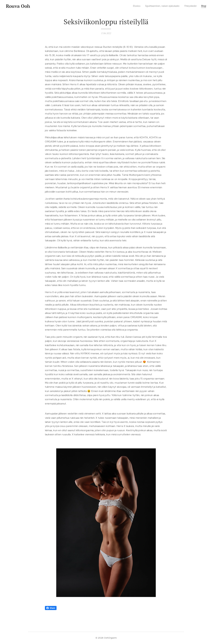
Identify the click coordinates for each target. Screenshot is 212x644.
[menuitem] (133, 6)
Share (51, 608)
